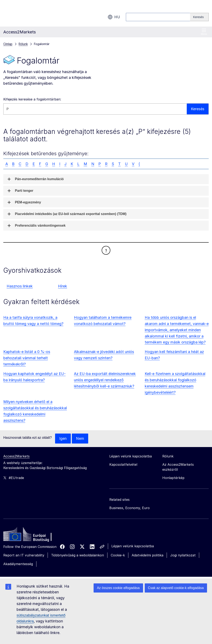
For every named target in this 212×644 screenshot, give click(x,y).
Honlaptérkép (173, 478)
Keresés (198, 109)
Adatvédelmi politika (148, 555)
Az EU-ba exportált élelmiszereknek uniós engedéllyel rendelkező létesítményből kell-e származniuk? (105, 380)
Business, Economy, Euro (129, 508)
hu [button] (114, 17)
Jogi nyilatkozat (183, 555)
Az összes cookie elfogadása (118, 588)
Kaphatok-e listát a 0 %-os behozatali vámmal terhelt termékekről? (27, 358)
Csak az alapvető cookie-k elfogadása (176, 588)
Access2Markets (16, 456)
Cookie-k (118, 555)
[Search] (199, 17)
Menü (204, 32)
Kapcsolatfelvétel (123, 464)
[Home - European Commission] (33, 535)
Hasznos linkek (20, 286)
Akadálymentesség (18, 564)
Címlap (8, 44)
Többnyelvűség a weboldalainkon (78, 555)
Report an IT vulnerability (24, 555)
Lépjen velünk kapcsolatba (133, 546)
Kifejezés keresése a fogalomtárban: (32, 99)
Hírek (63, 286)
